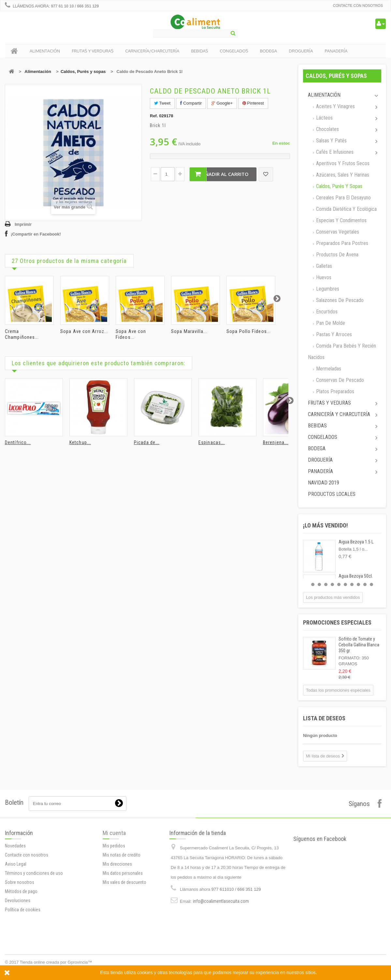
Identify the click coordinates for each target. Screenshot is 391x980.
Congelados (323, 437)
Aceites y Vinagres (335, 106)
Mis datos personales (123, 873)
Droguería (320, 460)
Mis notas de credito (122, 855)
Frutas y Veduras (329, 403)
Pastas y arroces (333, 334)
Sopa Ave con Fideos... (131, 334)
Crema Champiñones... (22, 334)
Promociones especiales (337, 622)
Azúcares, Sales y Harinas (342, 175)
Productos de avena (337, 255)
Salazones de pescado (339, 300)
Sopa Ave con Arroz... (84, 331)
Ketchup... (80, 442)
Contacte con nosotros (358, 6)
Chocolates (327, 129)
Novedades (15, 846)
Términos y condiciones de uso (34, 873)
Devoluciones (18, 901)
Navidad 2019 (324, 483)
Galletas (323, 266)
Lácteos (324, 118)
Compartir (191, 103)
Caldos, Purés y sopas (83, 72)
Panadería (320, 471)
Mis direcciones (117, 864)
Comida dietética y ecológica (346, 209)
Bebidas (317, 426)
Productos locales (332, 494)
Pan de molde (330, 323)
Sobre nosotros (20, 882)
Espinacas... (212, 442)
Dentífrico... (18, 442)
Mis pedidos (114, 846)
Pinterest (253, 103)
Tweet (162, 103)
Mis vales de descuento (124, 882)
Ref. (154, 116)
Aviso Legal (16, 864)
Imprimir (23, 224)
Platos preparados (334, 391)
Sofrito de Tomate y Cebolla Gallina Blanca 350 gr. (359, 645)
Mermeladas (328, 369)
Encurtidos (326, 312)
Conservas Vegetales (337, 232)
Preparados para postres (341, 243)
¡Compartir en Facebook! (36, 234)
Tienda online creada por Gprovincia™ (56, 962)
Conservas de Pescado (339, 380)
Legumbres (327, 289)
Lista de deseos (324, 718)
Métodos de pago (21, 891)
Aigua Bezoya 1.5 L (356, 542)
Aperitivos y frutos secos (342, 163)
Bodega (317, 448)
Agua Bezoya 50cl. (356, 576)
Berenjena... (276, 442)
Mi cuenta (114, 833)
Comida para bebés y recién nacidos (342, 352)
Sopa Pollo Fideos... (249, 331)
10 (371, 584)
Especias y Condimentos (341, 220)
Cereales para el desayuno (343, 198)
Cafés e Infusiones (334, 152)
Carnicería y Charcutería (339, 414)
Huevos (323, 277)
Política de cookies (23, 910)
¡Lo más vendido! (326, 525)
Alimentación (38, 72)
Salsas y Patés (331, 141)
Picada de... (147, 442)
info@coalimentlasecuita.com (221, 901)
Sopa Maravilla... (189, 331)
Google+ (222, 103)
